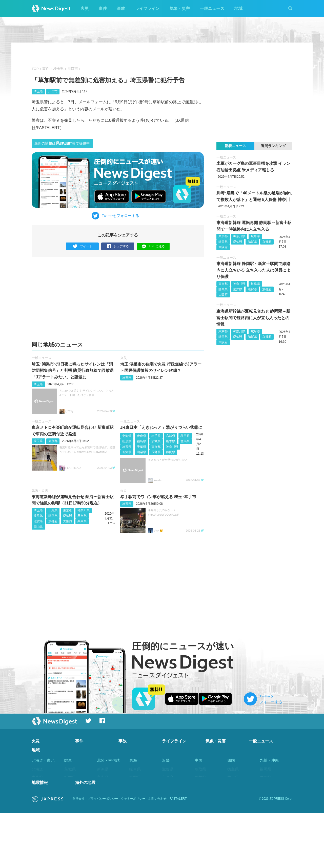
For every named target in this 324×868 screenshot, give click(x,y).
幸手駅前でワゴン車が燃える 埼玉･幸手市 (158, 497)
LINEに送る (153, 246)
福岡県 (265, 769)
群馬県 (185, 441)
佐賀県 (265, 778)
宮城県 (171, 436)
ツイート (82, 246)
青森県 (141, 436)
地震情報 (40, 837)
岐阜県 (38, 516)
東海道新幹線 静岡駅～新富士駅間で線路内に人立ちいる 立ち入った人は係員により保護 (253, 270)
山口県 (200, 802)
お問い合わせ (157, 853)
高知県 (233, 794)
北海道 (127, 436)
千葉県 (141, 447)
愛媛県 (233, 786)
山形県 (127, 441)
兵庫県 (82, 521)
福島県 (141, 441)
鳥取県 (200, 769)
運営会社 (78, 853)
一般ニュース (212, 8)
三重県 (82, 516)
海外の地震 (85, 837)
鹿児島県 (267, 818)
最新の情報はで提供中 (62, 143)
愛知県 (68, 516)
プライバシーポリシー (103, 853)
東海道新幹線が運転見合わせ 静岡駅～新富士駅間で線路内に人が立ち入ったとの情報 (253, 318)
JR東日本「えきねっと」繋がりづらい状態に (161, 428)
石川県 (103, 786)
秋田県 (185, 436)
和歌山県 (170, 810)
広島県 (200, 794)
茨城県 (156, 441)
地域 (238, 8)
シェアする (118, 246)
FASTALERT (178, 853)
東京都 (53, 441)
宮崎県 (265, 810)
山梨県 (141, 452)
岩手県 (156, 436)
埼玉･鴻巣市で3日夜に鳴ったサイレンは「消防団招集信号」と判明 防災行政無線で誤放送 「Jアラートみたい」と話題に (73, 371)
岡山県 (38, 527)
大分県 (265, 802)
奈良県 (168, 802)
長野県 (156, 452)
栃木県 (171, 441)
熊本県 (265, 794)
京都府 (53, 521)
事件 (103, 8)
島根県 (200, 778)
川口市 (73, 69)
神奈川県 (172, 447)
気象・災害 (180, 8)
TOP (35, 69)
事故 (121, 8)
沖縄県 (265, 826)
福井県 (103, 794)
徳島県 (233, 769)
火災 (85, 8)
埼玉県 (58, 69)
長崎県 (265, 786)
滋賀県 (38, 521)
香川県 (233, 778)
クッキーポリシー (133, 853)
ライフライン (147, 8)
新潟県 (127, 452)
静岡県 (171, 452)
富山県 (103, 778)
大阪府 (68, 521)
